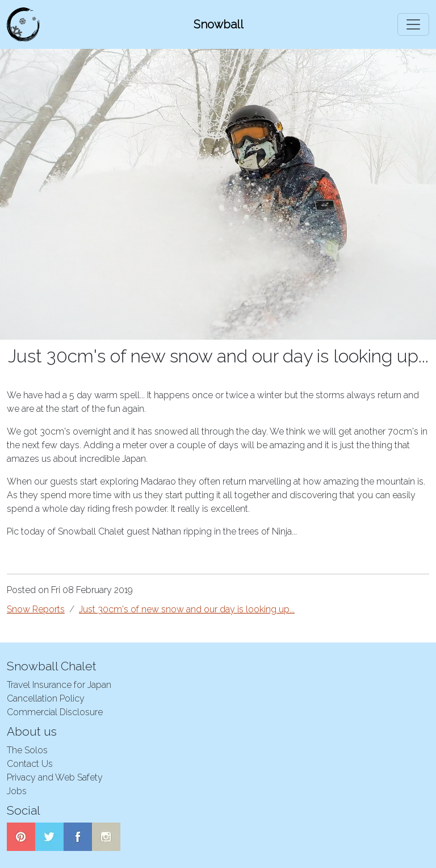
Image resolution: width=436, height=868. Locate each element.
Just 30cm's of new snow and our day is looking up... (187, 609)
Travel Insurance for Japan (59, 685)
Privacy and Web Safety (55, 777)
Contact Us (30, 764)
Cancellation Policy (46, 698)
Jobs (17, 791)
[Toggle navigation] (413, 24)
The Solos (27, 750)
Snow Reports (36, 609)
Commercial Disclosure (55, 712)
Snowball (219, 24)
